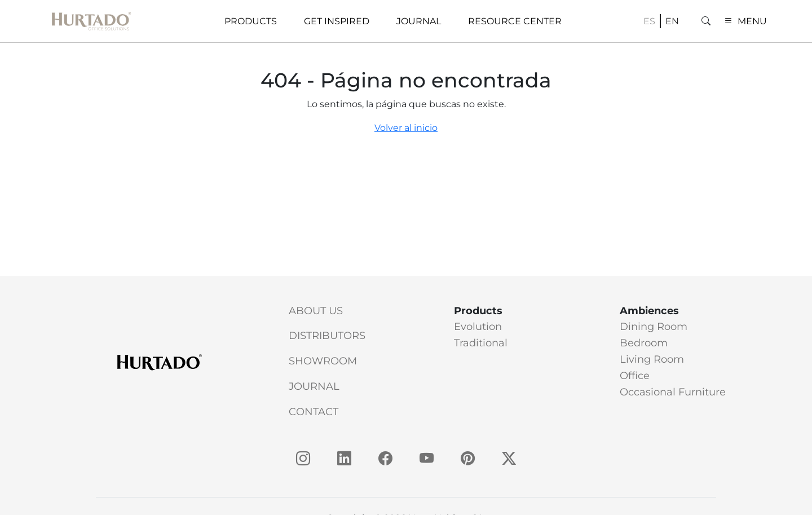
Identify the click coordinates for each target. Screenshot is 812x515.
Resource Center (515, 21)
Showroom (323, 361)
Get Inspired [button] (337, 21)
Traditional (481, 343)
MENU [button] (745, 21)
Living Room (652, 359)
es (649, 21)
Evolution (478, 327)
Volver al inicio (406, 128)
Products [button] (251, 21)
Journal (314, 386)
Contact (314, 412)
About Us (316, 311)
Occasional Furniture (673, 392)
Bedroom (644, 343)
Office (635, 376)
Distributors (327, 336)
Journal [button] (419, 21)
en (672, 21)
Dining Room (654, 327)
